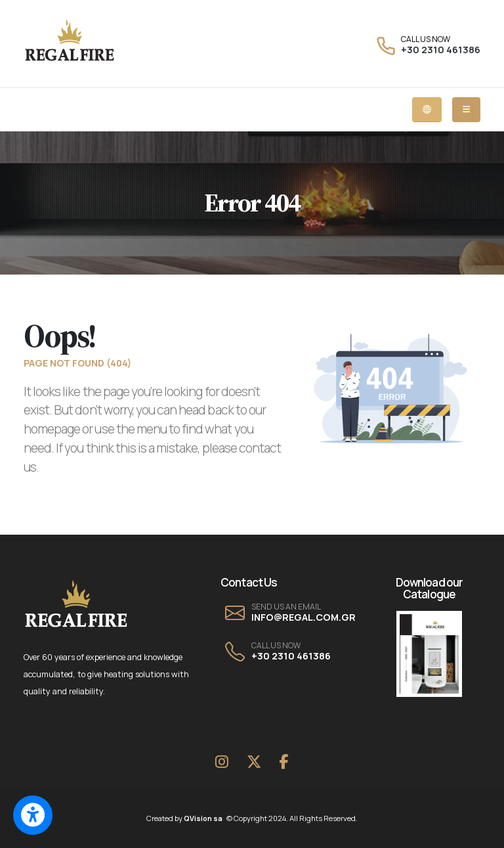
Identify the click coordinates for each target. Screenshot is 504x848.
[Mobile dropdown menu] (466, 110)
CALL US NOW (426, 39)
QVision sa (205, 818)
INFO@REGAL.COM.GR (304, 617)
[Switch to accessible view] (33, 815)
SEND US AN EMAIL (286, 607)
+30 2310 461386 (441, 50)
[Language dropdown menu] (427, 110)
